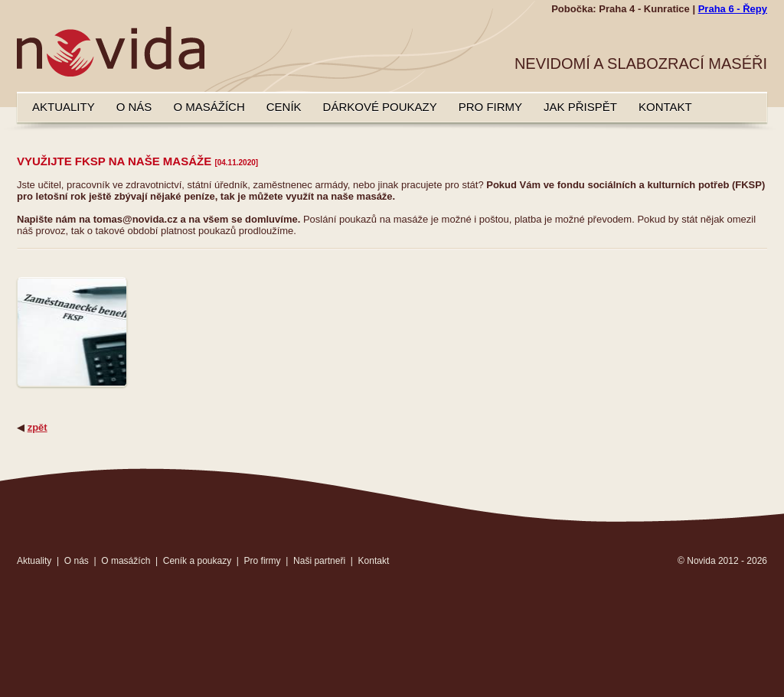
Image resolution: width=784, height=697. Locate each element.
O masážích (209, 107)
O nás (134, 107)
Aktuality (64, 107)
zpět (38, 427)
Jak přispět (580, 107)
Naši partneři (319, 561)
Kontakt (665, 107)
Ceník (284, 107)
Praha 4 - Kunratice (644, 9)
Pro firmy (490, 107)
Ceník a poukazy (197, 561)
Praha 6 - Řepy (733, 9)
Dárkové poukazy (380, 107)
